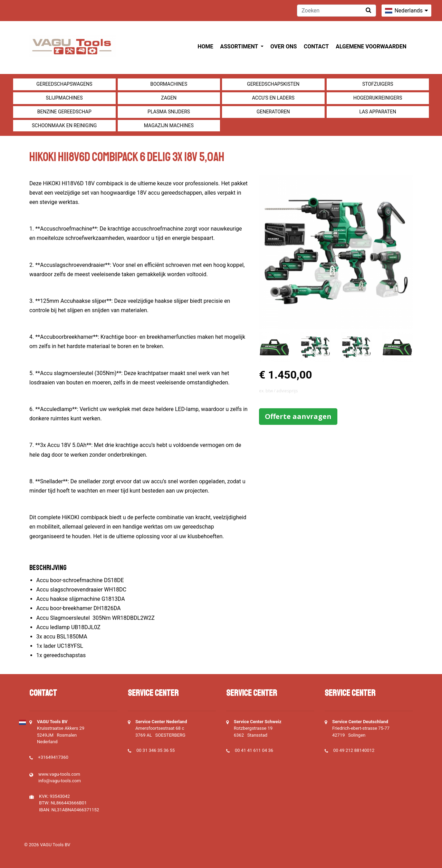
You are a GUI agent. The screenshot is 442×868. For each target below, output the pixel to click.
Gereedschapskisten (273, 84)
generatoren (273, 112)
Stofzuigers (378, 84)
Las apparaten (378, 112)
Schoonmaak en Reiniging (64, 125)
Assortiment (240, 46)
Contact (316, 46)
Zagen (169, 98)
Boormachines (169, 84)
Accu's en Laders (273, 98)
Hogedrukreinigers (378, 98)
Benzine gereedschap (64, 112)
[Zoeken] (337, 11)
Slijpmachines (64, 98)
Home (205, 46)
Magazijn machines (169, 125)
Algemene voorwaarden (371, 46)
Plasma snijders (169, 112)
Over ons (284, 46)
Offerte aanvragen (298, 416)
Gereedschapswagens (64, 84)
